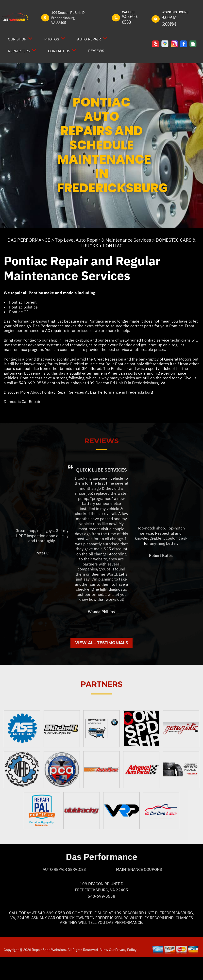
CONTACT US (59, 51)
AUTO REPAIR (89, 39)
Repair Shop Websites (48, 971)
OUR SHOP (17, 39)
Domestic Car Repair (22, 401)
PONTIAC (113, 246)
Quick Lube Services (101, 491)
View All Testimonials (101, 664)
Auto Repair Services (64, 891)
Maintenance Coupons (139, 891)
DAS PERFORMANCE (29, 240)
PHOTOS (52, 39)
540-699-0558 (130, 19)
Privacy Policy (126, 971)
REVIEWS (96, 51)
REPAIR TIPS (19, 51)
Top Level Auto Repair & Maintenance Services (103, 240)
